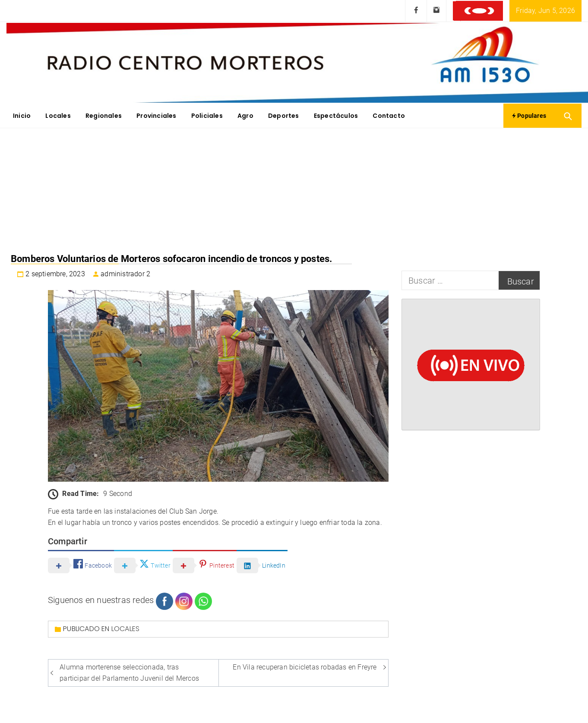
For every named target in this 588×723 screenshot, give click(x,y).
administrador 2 (125, 274)
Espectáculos (336, 116)
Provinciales (156, 116)
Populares (529, 116)
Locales (58, 116)
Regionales (104, 116)
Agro (245, 116)
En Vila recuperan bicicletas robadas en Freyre (305, 667)
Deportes (284, 116)
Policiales (207, 116)
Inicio (22, 116)
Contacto (389, 116)
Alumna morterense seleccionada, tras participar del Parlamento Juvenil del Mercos (129, 673)
